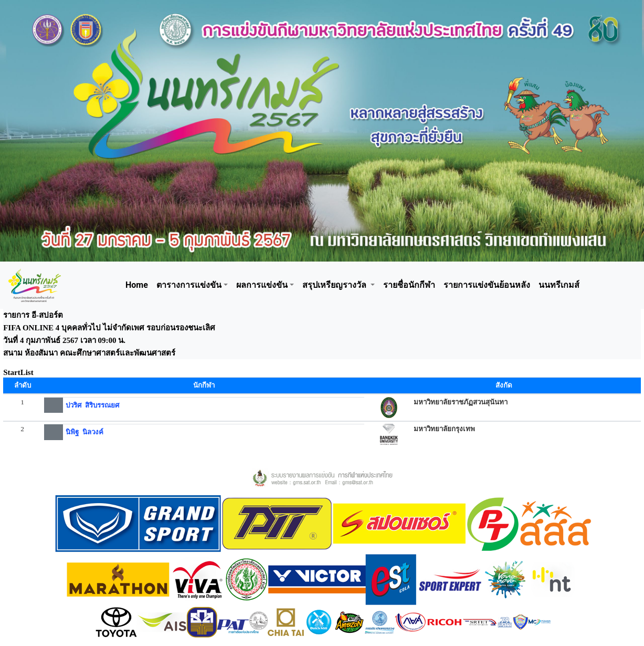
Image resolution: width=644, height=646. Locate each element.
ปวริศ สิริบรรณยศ (92, 405)
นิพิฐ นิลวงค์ (85, 432)
